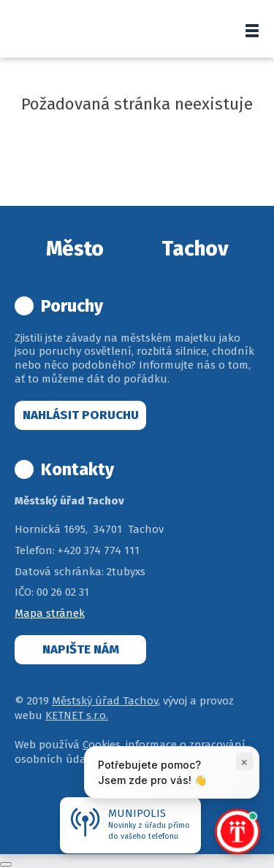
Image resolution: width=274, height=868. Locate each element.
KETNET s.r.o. (77, 715)
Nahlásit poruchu (81, 415)
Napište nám (81, 649)
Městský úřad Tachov (105, 701)
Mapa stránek (50, 613)
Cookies (102, 745)
